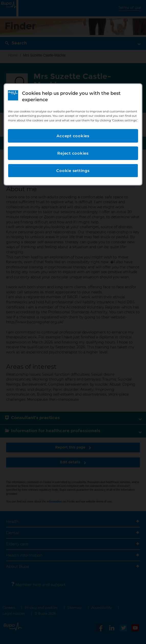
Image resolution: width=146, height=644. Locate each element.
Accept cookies (73, 136)
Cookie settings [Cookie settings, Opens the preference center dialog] (73, 171)
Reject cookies (73, 153)
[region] (73, 134)
